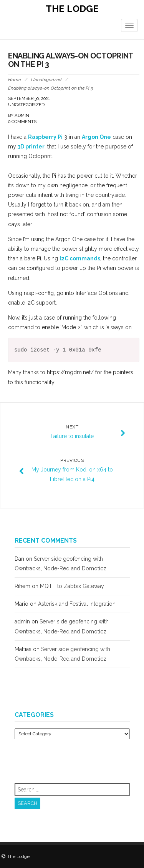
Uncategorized (46, 80)
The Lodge (72, 9)
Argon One (96, 137)
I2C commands (80, 258)
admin (22, 115)
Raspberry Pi (45, 137)
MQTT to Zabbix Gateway (72, 586)
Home (14, 80)
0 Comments (22, 122)
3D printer (31, 147)
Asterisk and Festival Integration (77, 604)
